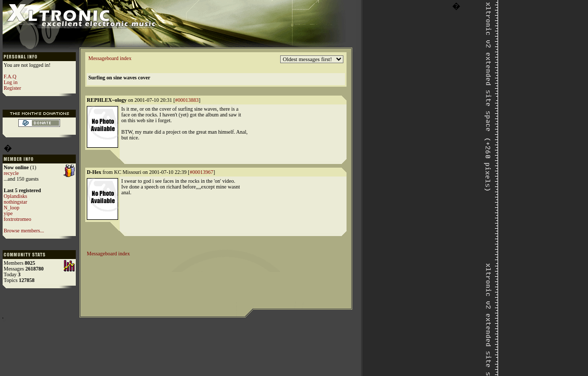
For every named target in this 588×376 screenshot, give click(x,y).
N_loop (11, 208)
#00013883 (187, 100)
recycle (11, 173)
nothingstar (15, 202)
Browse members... (24, 231)
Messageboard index (110, 58)
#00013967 (201, 172)
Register (12, 88)
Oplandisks (15, 196)
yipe (8, 213)
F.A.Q (10, 77)
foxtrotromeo (18, 219)
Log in (10, 82)
